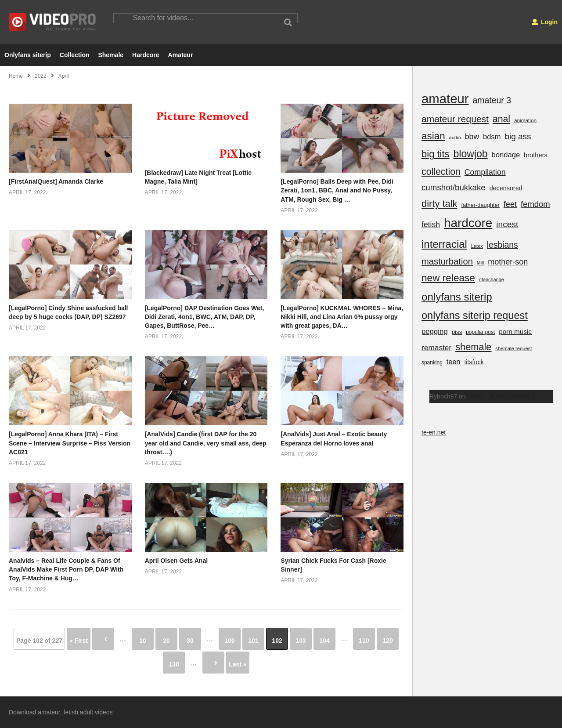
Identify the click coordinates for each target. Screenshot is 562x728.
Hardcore (146, 55)
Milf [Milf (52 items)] (481, 263)
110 (364, 641)
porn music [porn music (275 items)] (515, 331)
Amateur (181, 55)
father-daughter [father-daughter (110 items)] (480, 205)
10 (143, 641)
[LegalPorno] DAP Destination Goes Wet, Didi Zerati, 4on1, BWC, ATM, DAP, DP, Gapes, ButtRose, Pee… (205, 317)
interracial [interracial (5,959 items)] (444, 244)
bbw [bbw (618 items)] (472, 137)
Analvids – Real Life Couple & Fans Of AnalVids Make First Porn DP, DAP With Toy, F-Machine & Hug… (66, 570)
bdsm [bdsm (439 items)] (492, 137)
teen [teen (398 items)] (454, 362)
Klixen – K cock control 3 (501, 396)
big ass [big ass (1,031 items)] (518, 136)
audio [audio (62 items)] (455, 138)
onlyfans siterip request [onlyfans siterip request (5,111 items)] (475, 315)
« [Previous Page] (103, 639)
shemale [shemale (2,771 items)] (473, 347)
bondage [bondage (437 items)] (506, 155)
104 (324, 641)
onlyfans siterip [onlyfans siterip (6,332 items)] (457, 297)
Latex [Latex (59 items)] (477, 246)
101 (253, 641)
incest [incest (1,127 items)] (507, 224)
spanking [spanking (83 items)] (432, 362)
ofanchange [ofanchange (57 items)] (492, 279)
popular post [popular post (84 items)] (480, 332)
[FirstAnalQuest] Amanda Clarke (56, 181)
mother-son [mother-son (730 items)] (508, 262)
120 (387, 641)
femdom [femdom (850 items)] (535, 204)
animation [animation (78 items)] (525, 120)
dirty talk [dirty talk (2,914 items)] (440, 204)
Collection (75, 55)
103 (301, 641)
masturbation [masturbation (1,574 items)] (447, 261)
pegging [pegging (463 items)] (435, 331)
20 (166, 641)
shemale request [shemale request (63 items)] (513, 348)
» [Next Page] (213, 663)
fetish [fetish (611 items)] (431, 225)
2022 (41, 76)
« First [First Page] (79, 641)
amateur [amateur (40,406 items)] (445, 99)
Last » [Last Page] (238, 664)
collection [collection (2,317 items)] (441, 172)
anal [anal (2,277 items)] (501, 119)
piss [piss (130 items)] (457, 332)
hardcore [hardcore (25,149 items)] (468, 223)
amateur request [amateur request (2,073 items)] (455, 119)
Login (545, 22)
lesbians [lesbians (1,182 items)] (503, 245)
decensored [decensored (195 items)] (506, 188)
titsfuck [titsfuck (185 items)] (474, 362)
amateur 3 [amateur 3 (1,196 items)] (492, 100)
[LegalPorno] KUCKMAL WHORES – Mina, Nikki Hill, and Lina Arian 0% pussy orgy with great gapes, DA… (342, 317)
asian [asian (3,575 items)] (433, 136)
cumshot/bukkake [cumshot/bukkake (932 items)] (454, 187)
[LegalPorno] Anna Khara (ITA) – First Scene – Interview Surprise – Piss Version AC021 (70, 443)
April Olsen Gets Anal (176, 561)
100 (229, 641)
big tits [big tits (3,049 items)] (436, 154)
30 (190, 641)
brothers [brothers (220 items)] (536, 155)
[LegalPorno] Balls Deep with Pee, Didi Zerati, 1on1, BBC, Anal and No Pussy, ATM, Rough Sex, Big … (337, 190)
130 (174, 664)
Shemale (111, 55)
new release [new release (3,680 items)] (448, 278)
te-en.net (434, 432)
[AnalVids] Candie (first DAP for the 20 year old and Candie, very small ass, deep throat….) (206, 443)
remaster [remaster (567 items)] (436, 348)
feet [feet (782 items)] (510, 204)
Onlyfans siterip (28, 55)
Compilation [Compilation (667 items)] (485, 172)
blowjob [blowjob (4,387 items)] (471, 154)
